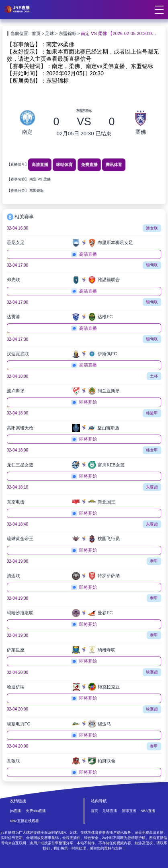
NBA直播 (148, 811)
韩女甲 (152, 450)
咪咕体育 (65, 165)
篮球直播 (129, 811)
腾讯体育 (114, 165)
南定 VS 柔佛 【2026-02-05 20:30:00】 (119, 33)
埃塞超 (152, 672)
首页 (36, 33)
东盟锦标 (68, 33)
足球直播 (110, 811)
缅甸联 (152, 265)
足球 (49, 33)
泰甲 (154, 561)
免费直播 (89, 165)
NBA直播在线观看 (25, 821)
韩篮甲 (152, 413)
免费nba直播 (36, 811)
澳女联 (152, 228)
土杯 (154, 376)
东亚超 (152, 487)
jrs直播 (15, 811)
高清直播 (40, 165)
